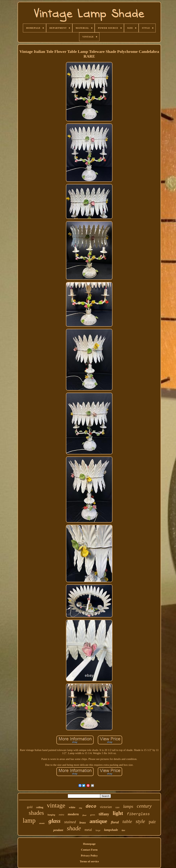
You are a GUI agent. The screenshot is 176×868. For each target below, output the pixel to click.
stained (70, 822)
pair (152, 822)
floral (115, 822)
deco (91, 806)
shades (36, 813)
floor (84, 815)
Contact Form (89, 850)
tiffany (104, 814)
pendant (58, 830)
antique (98, 821)
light (118, 813)
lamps (128, 806)
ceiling (40, 807)
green (93, 815)
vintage (56, 805)
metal (88, 830)
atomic (42, 823)
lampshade (111, 830)
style (140, 821)
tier (123, 830)
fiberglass (138, 814)
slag (80, 808)
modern (73, 814)
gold (30, 807)
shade (74, 828)
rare (117, 807)
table (127, 821)
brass (83, 823)
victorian (106, 807)
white (72, 807)
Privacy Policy (89, 856)
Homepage (89, 844)
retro (61, 815)
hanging (51, 815)
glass (55, 821)
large (98, 830)
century (144, 806)
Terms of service (89, 861)
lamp (29, 821)
